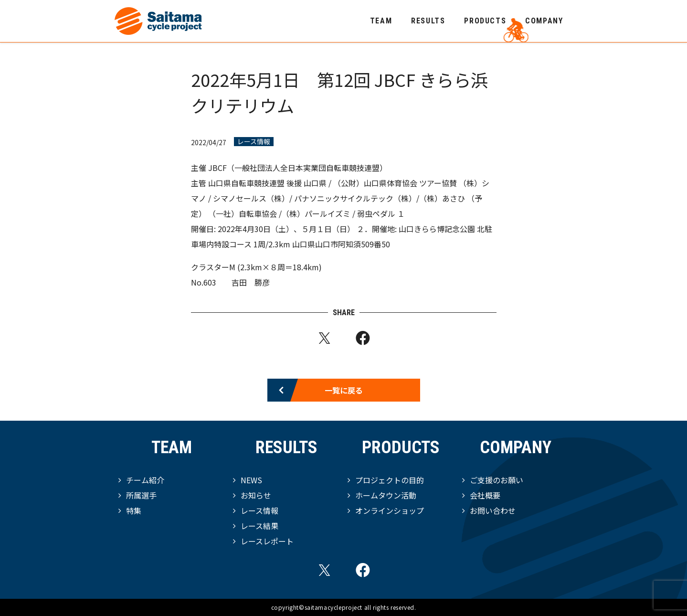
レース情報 (254, 142)
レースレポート (267, 541)
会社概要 (485, 495)
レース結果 (259, 526)
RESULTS (428, 21)
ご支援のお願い (497, 480)
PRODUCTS (485, 21)
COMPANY (544, 21)
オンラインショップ (390, 510)
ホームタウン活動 (386, 495)
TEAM (381, 21)
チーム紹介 (145, 480)
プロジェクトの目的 (390, 480)
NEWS (251, 480)
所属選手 (141, 495)
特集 (134, 510)
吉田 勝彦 (251, 282)
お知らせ (256, 495)
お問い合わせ (493, 510)
